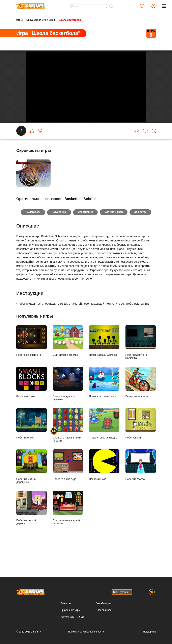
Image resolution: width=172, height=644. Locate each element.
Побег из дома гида (68, 492)
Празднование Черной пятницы (68, 535)
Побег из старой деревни (32, 535)
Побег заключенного (32, 368)
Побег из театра (141, 492)
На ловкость (33, 240)
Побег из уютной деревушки (32, 494)
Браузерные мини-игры (41, 20)
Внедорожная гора (141, 410)
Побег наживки (32, 451)
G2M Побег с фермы (68, 368)
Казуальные (59, 240)
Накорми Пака (104, 492)
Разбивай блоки (32, 410)
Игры (19, 20)
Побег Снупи (141, 451)
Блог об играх (104, 610)
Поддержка (149, 632)
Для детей (141, 240)
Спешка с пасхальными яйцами (68, 453)
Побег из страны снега (104, 410)
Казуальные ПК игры (72, 617)
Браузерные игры (70, 610)
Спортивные (85, 240)
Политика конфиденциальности (86, 632)
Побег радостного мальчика (141, 370)
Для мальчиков (114, 240)
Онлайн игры (103, 603)
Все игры (66, 603)
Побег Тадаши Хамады (104, 368)
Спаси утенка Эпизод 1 (104, 451)
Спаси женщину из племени (68, 411)
